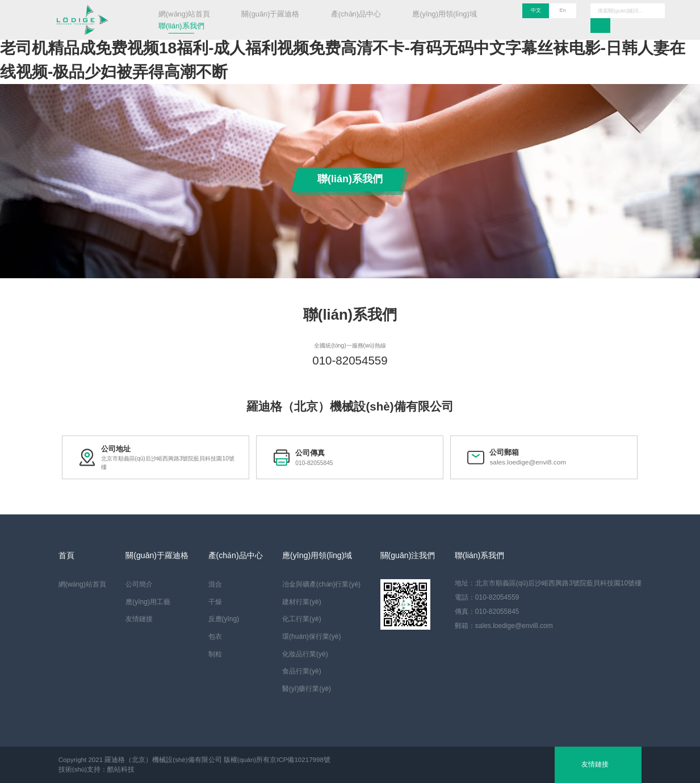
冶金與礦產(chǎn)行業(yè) (321, 584)
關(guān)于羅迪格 (270, 14)
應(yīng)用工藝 (148, 602)
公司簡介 (139, 584)
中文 (536, 10)
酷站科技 (121, 769)
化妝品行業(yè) (305, 654)
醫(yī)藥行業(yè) (307, 689)
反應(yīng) (224, 619)
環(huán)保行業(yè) (311, 637)
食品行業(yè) (302, 671)
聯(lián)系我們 (181, 26)
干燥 (215, 602)
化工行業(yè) (302, 619)
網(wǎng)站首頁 (184, 14)
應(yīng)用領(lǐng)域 (444, 14)
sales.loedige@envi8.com (523, 463)
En (563, 10)
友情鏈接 (139, 619)
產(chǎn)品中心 (356, 14)
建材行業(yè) (302, 602)
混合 (215, 584)
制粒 (215, 654)
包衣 (215, 637)
